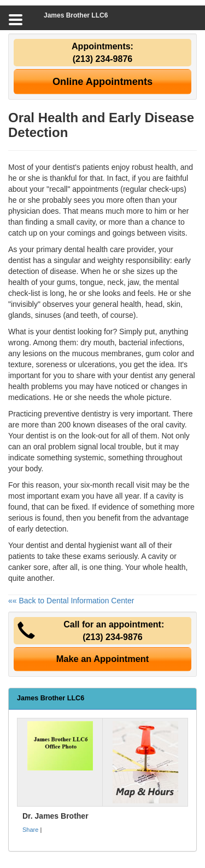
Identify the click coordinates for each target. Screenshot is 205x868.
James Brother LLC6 (76, 15)
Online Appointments (102, 82)
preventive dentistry (77, 414)
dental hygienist (92, 545)
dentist (64, 332)
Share (30, 830)
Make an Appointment (103, 659)
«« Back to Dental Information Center (71, 601)
